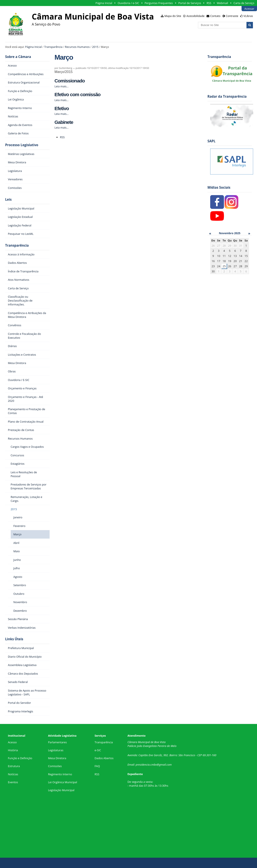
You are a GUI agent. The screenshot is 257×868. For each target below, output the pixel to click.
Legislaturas (56, 750)
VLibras (248, 16)
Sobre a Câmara (18, 57)
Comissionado (70, 81)
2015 (95, 47)
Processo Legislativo (22, 145)
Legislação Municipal (61, 790)
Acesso (12, 742)
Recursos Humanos (77, 47)
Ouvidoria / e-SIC (128, 3)
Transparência (53, 47)
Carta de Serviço (244, 3)
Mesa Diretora (57, 758)
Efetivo (62, 108)
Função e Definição (20, 758)
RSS (209, 3)
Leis (8, 200)
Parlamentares (57, 742)
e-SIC (98, 750)
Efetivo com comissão (78, 95)
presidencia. (143, 765)
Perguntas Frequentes (159, 3)
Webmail (222, 3)
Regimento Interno (60, 774)
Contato (215, 16)
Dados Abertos (104, 758)
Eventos (13, 782)
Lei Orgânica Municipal (63, 782)
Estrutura (14, 766)
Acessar (249, 9)
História (13, 750)
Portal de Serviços (190, 3)
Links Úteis (14, 639)
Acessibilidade (195, 16)
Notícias (13, 774)
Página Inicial (104, 3)
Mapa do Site (173, 16)
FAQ (97, 766)
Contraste (232, 16)
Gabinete (64, 122)
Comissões (55, 766)
